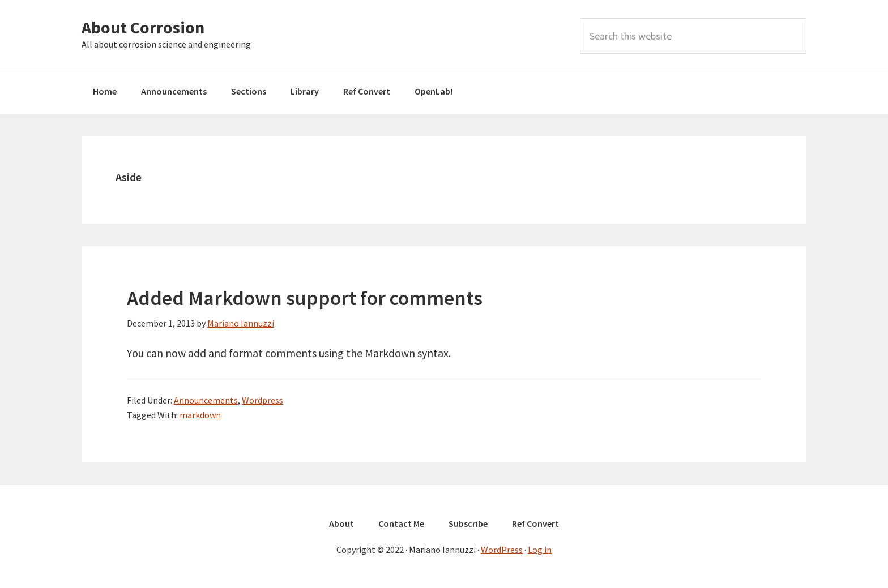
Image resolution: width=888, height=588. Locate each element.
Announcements (206, 400)
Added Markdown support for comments (305, 298)
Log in (540, 550)
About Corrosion (143, 27)
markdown (200, 415)
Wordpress (262, 400)
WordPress (502, 550)
